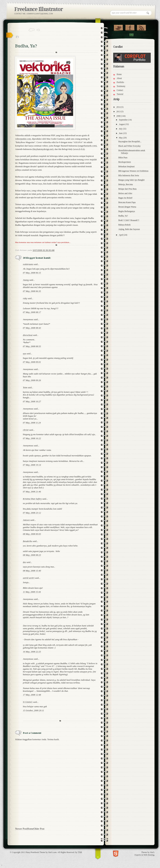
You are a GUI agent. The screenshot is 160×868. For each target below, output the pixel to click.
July (121, 129)
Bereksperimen (125, 162)
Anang (26, 280)
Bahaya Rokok (124, 225)
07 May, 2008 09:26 (32, 380)
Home (30, 829)
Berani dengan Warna (127, 207)
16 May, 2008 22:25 (32, 652)
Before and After (125, 193)
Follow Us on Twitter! (118, 27)
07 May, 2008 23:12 (32, 513)
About (119, 78)
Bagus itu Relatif (125, 198)
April (121, 235)
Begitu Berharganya (127, 211)
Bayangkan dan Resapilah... (130, 141)
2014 (119, 107)
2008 (119, 116)
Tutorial (120, 94)
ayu (25, 354)
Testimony (121, 86)
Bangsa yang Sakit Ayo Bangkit (131, 180)
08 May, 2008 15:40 (32, 571)
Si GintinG (28, 702)
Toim (25, 387)
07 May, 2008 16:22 (32, 438)
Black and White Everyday (129, 146)
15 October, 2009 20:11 (33, 710)
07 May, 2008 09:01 (32, 362)
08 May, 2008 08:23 (32, 555)
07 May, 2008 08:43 (32, 328)
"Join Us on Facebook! (130, 27)
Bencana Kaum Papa (127, 202)
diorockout (28, 335)
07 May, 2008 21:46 (32, 492)
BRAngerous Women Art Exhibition (133, 171)
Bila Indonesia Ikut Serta (129, 175)
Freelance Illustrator (39, 9)
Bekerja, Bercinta (126, 184)
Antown (26, 520)
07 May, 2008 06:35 (32, 291)
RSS (141, 27)
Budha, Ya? (123, 216)
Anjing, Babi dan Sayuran (129, 229)
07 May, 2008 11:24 (32, 423)
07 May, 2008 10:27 (32, 401)
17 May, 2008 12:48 (32, 695)
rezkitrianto (28, 264)
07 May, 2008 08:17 (32, 312)
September (124, 120)
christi (26, 430)
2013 (119, 111)
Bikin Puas (123, 158)
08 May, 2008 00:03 (32, 534)
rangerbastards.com (87, 146)
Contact (131, 35)
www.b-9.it (79, 149)
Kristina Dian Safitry (32, 499)
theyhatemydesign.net (43, 149)
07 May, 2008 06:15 (32, 273)
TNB (80, 852)
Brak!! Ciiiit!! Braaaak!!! (129, 220)
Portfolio (120, 82)
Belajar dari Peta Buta (127, 189)
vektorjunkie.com (23, 139)
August (122, 124)
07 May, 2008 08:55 (32, 346)
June (121, 133)
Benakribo (28, 541)
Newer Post (21, 829)
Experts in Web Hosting (145, 855)
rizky (25, 298)
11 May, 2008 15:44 (32, 592)
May (121, 138)
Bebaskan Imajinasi (126, 166)
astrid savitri (29, 578)
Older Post (39, 829)
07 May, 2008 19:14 (32, 465)
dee (24, 562)
